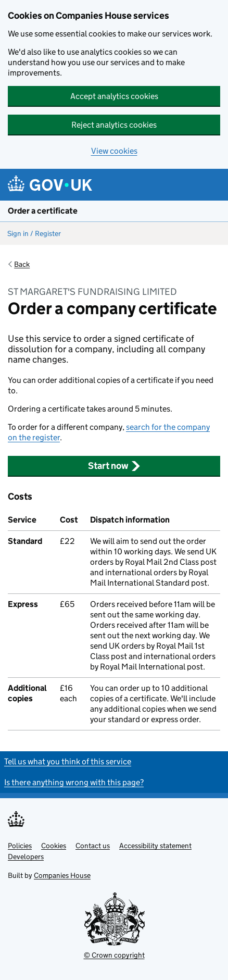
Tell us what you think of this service (68, 761)
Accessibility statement (155, 846)
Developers (26, 857)
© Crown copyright (114, 955)
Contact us (93, 846)
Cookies (54, 846)
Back (22, 264)
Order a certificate (43, 211)
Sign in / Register (34, 233)
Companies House (62, 875)
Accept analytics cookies (114, 96)
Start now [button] (114, 466)
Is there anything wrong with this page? (74, 782)
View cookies (114, 151)
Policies (20, 846)
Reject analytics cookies (114, 125)
